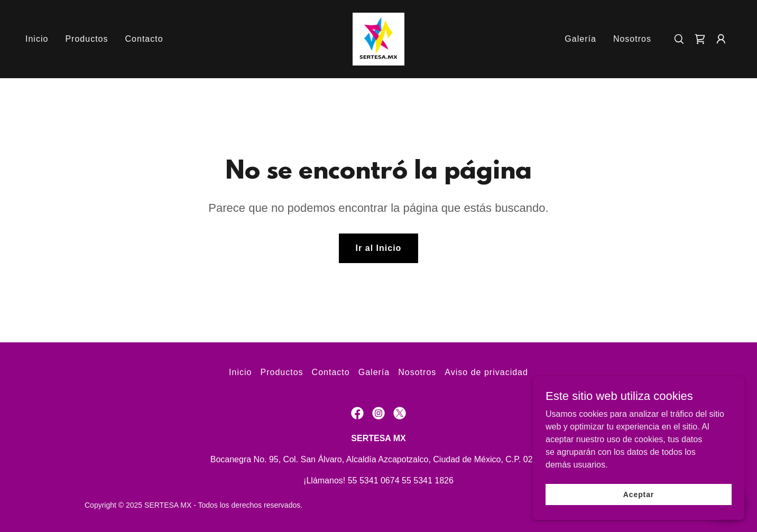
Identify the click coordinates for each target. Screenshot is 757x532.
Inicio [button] (240, 372)
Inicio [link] (37, 39)
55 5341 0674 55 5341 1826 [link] (401, 480)
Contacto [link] (144, 39)
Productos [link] (86, 39)
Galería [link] (580, 39)
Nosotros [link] (632, 39)
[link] (378, 38)
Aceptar (639, 494)
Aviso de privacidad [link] (486, 372)
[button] (721, 39)
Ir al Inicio (379, 248)
